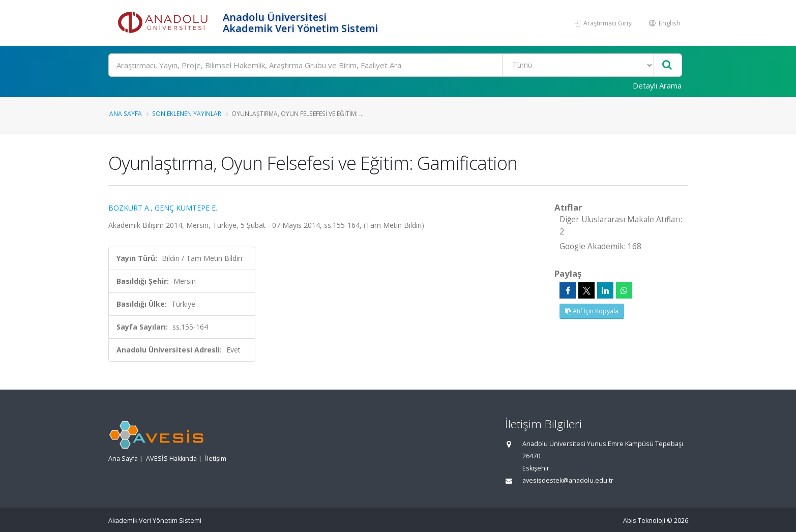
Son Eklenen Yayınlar (187, 113)
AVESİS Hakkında (171, 459)
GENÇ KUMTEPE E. (186, 208)
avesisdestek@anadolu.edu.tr (568, 480)
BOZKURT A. (129, 208)
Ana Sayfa (126, 113)
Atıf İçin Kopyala (592, 311)
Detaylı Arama (657, 85)
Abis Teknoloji (644, 521)
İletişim (216, 459)
